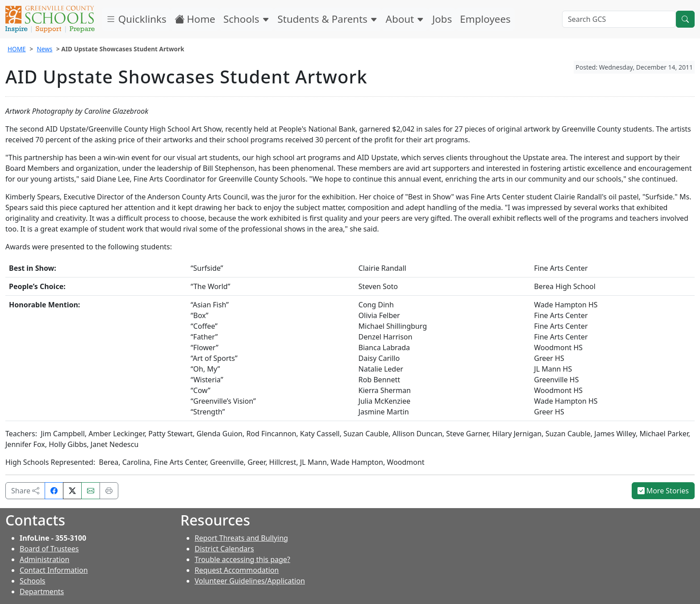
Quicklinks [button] (136, 19)
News (44, 49)
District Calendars (224, 549)
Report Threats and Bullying (241, 538)
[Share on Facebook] (54, 491)
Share (25, 491)
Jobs (442, 19)
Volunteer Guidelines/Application (250, 581)
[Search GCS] (619, 19)
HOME (17, 49)
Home (195, 19)
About (405, 19)
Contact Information (54, 570)
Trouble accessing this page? (242, 559)
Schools (246, 19)
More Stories (663, 491)
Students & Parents (328, 19)
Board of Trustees (49, 549)
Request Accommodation (237, 570)
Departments (42, 592)
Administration (44, 559)
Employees (485, 19)
